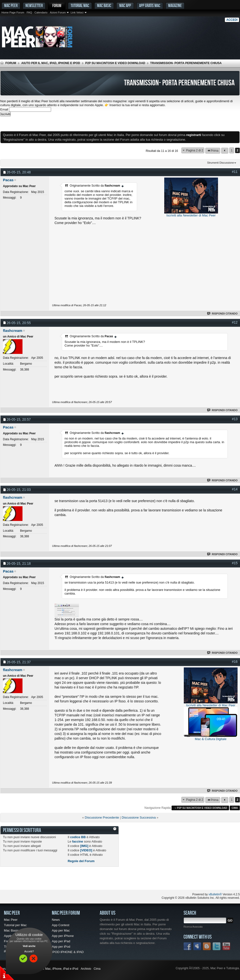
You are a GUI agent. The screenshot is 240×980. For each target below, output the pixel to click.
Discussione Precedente (102, 817)
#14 (235, 489)
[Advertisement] (57, 124)
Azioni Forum (58, 12)
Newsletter (34, 6)
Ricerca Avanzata (193, 927)
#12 (235, 322)
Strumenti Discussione (221, 163)
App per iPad (61, 941)
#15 (235, 563)
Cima (235, 808)
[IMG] (84, 846)
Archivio (86, 969)
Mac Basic (104, 6)
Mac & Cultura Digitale (211, 739)
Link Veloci (77, 12)
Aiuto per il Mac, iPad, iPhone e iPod (51, 63)
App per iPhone (63, 936)
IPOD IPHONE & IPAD (68, 952)
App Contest (61, 925)
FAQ (29, 12)
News (56, 920)
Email (4, 109)
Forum (57, 6)
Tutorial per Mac (15, 925)
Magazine (175, 6)
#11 (235, 172)
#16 (235, 662)
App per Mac (61, 930)
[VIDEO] (86, 850)
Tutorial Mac (80, 6)
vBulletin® (215, 894)
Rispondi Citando (223, 314)
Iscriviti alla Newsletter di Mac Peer (191, 215)
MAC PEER (11, 6)
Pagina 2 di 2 (195, 150)
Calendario (41, 12)
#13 (235, 419)
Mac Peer (11, 920)
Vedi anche (29, 946)
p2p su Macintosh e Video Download (115, 63)
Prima (213, 151)
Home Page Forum (13, 12)
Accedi (232, 20)
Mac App (125, 6)
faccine (78, 841)
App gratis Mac (150, 6)
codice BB (78, 837)
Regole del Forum (81, 861)
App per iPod (61, 947)
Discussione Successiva (139, 817)
